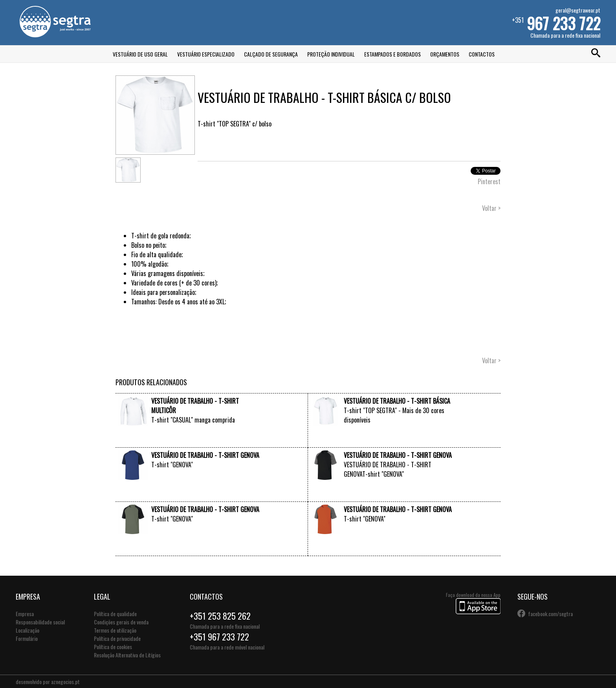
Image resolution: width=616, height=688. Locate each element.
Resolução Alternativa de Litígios (127, 655)
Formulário (27, 638)
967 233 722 (564, 23)
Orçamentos (445, 54)
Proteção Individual (331, 54)
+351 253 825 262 (220, 616)
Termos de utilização (115, 630)
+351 (556, 23)
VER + (252, 440)
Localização (27, 630)
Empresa (25, 614)
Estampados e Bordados (392, 54)
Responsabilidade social (40, 622)
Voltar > (491, 208)
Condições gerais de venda (121, 622)
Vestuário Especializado (206, 54)
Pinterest (489, 181)
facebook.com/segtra (550, 614)
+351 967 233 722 (219, 637)
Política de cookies (113, 647)
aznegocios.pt (65, 682)
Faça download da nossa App (473, 604)
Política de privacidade (117, 638)
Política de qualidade (115, 614)
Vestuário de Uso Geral (140, 54)
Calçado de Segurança (271, 54)
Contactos (482, 54)
